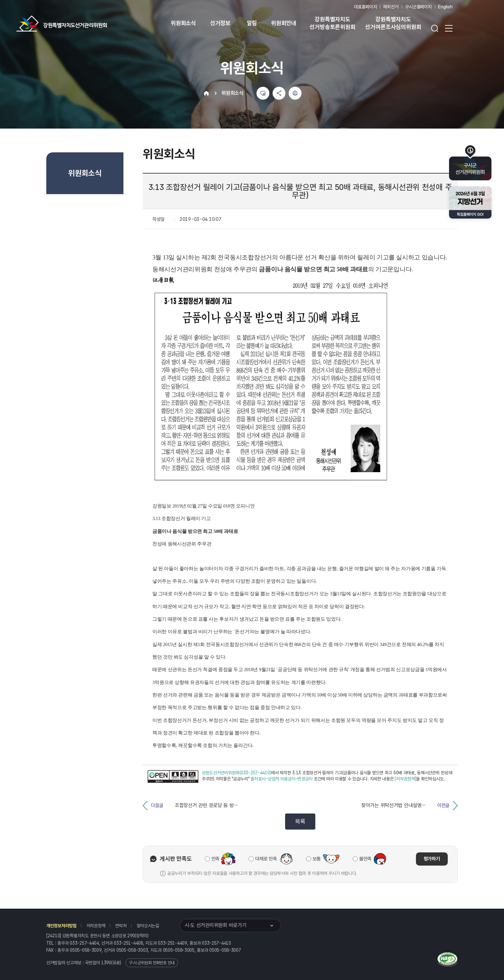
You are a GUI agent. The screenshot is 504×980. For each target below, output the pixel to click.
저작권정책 (96, 926)
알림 (252, 23)
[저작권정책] (405, 779)
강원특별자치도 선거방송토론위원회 (332, 23)
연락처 (121, 926)
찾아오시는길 (148, 926)
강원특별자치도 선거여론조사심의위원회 (393, 23)
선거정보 (220, 23)
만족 (216, 859)
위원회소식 (183, 23)
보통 (317, 859)
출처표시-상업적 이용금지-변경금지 (281, 779)
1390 (106, 963)
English (445, 7)
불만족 (365, 859)
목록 (300, 821)
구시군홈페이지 (418, 7)
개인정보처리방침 (61, 926)
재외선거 (391, 7)
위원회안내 (284, 23)
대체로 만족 (266, 859)
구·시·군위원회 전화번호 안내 (152, 963)
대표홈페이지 (365, 7)
